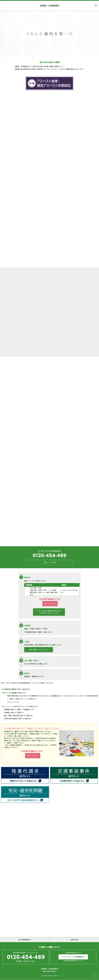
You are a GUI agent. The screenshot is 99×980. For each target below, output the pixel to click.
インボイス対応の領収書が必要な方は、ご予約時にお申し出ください (49, 612)
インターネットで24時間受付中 (73, 957)
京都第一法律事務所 (50, 6)
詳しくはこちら (50, 604)
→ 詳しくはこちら (13, 702)
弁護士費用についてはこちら (39, 650)
